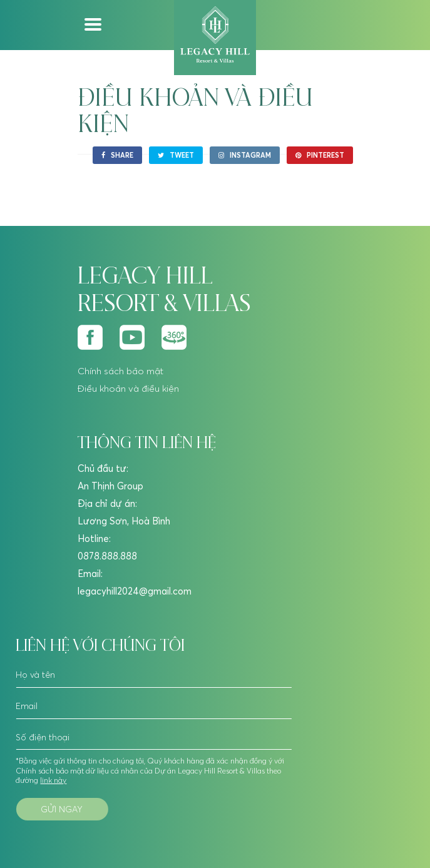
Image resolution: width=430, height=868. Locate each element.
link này (53, 780)
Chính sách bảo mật (120, 371)
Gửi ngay (61, 809)
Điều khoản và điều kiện (128, 388)
